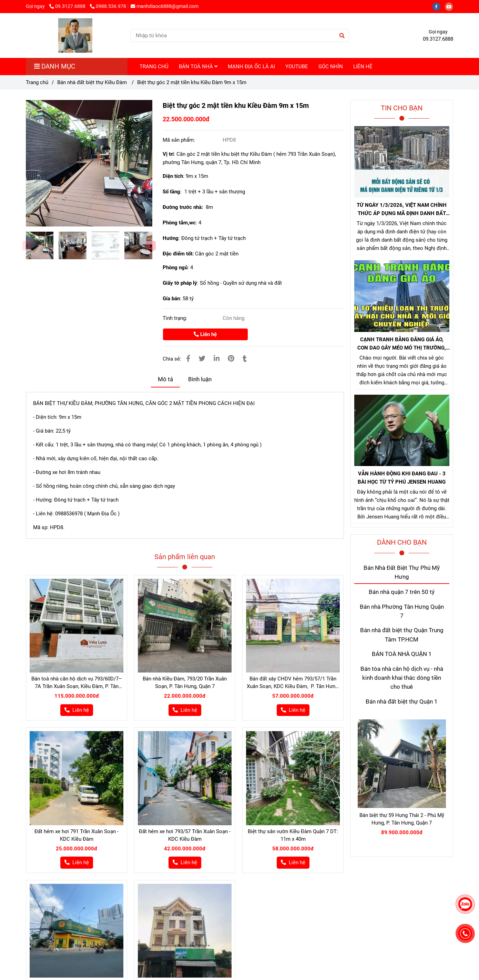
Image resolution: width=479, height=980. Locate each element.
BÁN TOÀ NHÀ (198, 67)
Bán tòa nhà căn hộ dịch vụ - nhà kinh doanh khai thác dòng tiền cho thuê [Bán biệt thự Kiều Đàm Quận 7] (402, 678)
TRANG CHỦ (154, 67)
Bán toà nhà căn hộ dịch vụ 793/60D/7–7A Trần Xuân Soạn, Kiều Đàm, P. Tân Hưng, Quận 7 (77, 683)
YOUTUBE (297, 67)
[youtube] (451, 6)
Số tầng (171, 192)
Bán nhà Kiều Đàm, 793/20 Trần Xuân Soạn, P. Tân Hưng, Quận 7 (185, 683)
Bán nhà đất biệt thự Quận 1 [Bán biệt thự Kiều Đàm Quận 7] (402, 702)
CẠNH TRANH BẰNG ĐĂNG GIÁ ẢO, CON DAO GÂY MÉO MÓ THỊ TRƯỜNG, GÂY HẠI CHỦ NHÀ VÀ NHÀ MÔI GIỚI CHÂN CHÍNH (402, 344)
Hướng (171, 238)
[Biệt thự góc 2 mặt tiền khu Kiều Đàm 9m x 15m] (75, 36)
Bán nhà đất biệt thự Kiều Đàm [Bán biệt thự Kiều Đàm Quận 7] (93, 82)
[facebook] (439, 6)
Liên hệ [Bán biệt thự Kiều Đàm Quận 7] (205, 334)
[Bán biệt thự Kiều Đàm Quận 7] (89, 163)
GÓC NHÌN (331, 67)
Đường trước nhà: (184, 207)
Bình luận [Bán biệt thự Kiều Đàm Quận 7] (200, 379)
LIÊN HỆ (363, 67)
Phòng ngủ (175, 267)
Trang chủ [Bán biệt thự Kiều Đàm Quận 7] (37, 82)
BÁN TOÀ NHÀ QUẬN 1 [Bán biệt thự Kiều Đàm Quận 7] (402, 654)
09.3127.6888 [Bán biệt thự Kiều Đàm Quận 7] (68, 6)
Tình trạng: (176, 318)
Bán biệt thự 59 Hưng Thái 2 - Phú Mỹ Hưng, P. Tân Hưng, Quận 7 (402, 819)
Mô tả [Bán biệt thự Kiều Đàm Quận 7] (165, 379)
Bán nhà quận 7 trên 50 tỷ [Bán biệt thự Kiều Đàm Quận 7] (402, 592)
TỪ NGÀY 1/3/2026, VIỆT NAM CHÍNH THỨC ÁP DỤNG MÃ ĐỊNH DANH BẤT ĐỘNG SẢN (402, 210)
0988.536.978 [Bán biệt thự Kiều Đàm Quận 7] (108, 6)
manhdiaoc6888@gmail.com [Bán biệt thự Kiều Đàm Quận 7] (165, 6)
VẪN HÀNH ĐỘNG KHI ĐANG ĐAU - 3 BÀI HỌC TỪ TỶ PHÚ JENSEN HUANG (402, 478)
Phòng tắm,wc (179, 223)
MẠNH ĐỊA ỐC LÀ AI (251, 67)
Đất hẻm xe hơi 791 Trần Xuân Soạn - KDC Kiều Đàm (77, 835)
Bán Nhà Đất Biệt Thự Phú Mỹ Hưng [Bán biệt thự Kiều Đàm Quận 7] (402, 572)
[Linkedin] (217, 359)
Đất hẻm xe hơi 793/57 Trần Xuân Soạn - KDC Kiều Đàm (185, 835)
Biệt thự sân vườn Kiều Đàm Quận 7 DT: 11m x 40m (293, 835)
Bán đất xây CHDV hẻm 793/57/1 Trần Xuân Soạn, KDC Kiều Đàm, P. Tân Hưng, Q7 (293, 683)
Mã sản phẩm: (180, 140)
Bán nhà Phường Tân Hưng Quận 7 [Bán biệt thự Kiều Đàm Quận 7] (402, 611)
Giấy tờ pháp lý (180, 283)
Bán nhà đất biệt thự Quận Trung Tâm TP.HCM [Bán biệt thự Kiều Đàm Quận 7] (402, 635)
